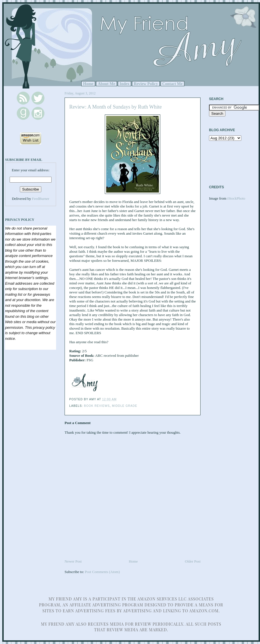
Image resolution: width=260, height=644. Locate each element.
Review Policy (146, 84)
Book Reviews (97, 406)
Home (88, 84)
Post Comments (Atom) (103, 572)
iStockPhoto (236, 198)
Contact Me (172, 84)
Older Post (193, 561)
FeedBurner (41, 199)
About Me (106, 84)
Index (124, 84)
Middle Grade (124, 406)
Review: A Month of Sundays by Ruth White (116, 107)
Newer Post (73, 561)
